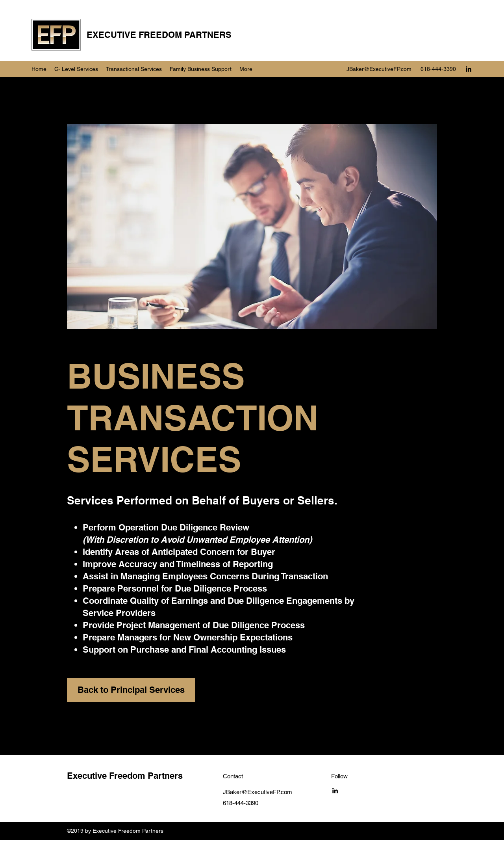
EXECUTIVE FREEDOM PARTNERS (159, 35)
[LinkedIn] (469, 69)
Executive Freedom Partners (125, 776)
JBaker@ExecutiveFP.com (379, 69)
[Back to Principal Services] (131, 690)
